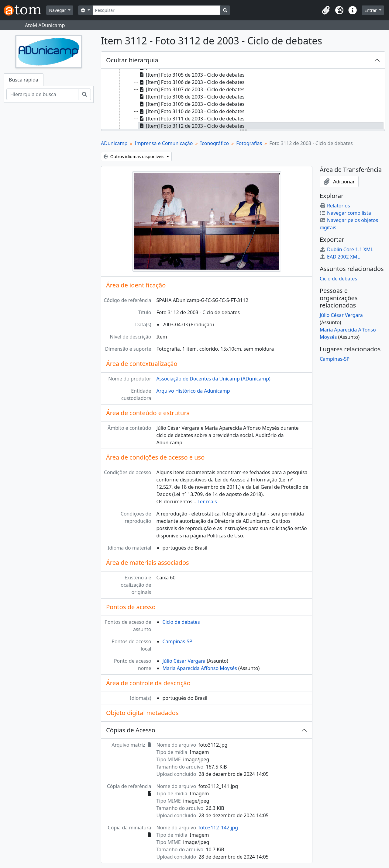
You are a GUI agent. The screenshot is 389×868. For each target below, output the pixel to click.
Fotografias (249, 143)
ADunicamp (114, 143)
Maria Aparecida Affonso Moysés (200, 668)
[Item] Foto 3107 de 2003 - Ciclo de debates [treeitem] (191, 89)
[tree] (243, 99)
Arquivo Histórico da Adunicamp (193, 391)
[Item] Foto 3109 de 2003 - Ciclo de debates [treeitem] (191, 104)
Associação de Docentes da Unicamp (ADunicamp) (213, 379)
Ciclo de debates (181, 622)
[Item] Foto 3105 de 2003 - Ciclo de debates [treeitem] (191, 75)
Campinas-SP (177, 641)
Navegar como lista (345, 213)
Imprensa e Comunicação (164, 143)
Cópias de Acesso (131, 730)
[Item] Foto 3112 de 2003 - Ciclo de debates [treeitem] (191, 126)
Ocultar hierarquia (132, 60)
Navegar (58, 10)
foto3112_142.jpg (218, 828)
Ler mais (207, 502)
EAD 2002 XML (340, 257)
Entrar (371, 10)
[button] (326, 10)
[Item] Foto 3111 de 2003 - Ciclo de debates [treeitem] (191, 119)
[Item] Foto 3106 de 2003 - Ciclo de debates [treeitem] (191, 82)
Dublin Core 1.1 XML (346, 249)
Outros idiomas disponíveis (134, 156)
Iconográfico (215, 143)
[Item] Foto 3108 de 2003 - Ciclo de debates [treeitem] (191, 97)
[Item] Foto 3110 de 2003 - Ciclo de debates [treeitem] (191, 111)
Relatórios (335, 206)
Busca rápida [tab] (24, 80)
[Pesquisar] (157, 10)
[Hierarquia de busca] (42, 94)
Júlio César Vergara (184, 661)
